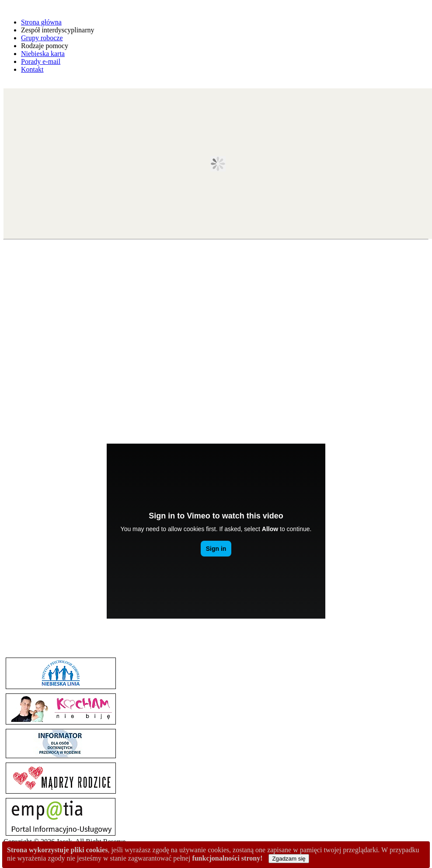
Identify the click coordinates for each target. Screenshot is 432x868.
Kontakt (32, 69)
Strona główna (41, 22)
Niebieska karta (43, 54)
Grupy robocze (42, 38)
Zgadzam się (289, 859)
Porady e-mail (41, 61)
